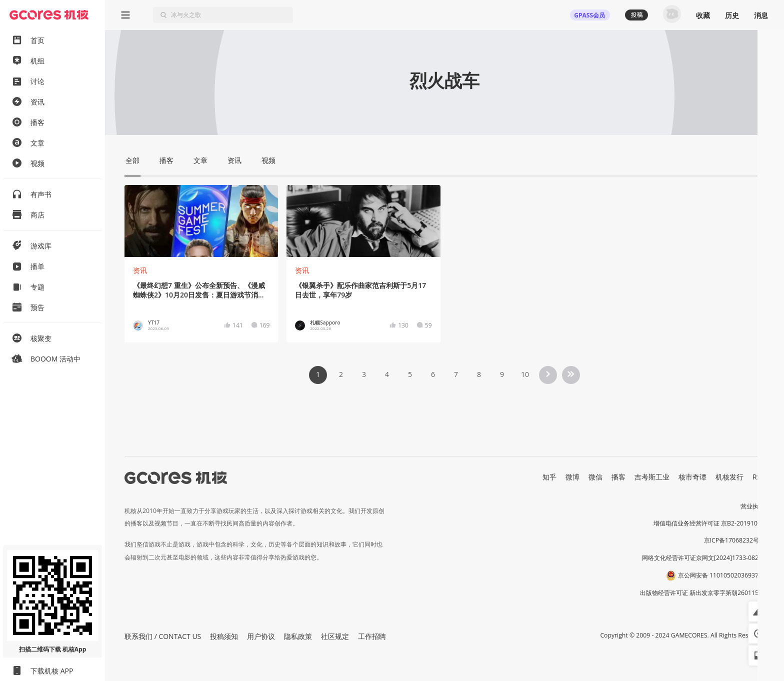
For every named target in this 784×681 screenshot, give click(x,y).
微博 (572, 477)
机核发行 (729, 477)
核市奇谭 (692, 477)
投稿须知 (224, 636)
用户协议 (261, 636)
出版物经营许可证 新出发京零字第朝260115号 (702, 593)
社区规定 (335, 636)
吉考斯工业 (652, 477)
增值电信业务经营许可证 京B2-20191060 (709, 523)
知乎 (549, 477)
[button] (758, 611)
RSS (758, 477)
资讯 (140, 270)
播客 (618, 477)
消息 (761, 15)
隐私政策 (298, 636)
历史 (732, 15)
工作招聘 (372, 636)
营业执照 (752, 506)
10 (525, 374)
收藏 (703, 15)
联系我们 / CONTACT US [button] (163, 636)
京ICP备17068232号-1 (734, 540)
